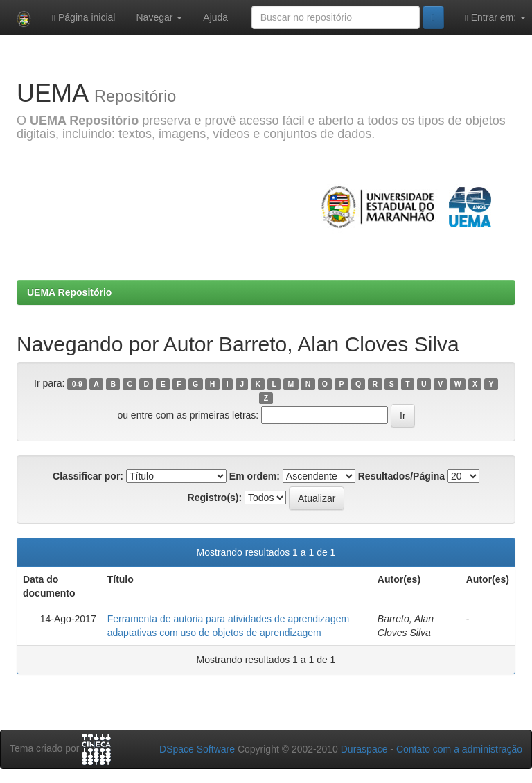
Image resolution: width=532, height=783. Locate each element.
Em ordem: (255, 476)
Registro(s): (215, 498)
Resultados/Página (401, 476)
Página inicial (84, 18)
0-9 (77, 384)
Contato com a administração (459, 749)
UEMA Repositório (69, 292)
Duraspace (364, 749)
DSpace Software (197, 749)
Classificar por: (88, 476)
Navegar (159, 17)
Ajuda (215, 17)
